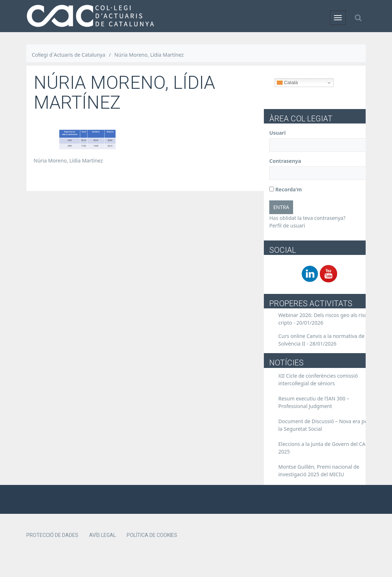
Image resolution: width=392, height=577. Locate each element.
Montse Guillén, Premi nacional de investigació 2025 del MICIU (319, 470)
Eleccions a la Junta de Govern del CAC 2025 (323, 448)
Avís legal (103, 535)
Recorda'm (286, 189)
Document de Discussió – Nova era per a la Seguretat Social (326, 425)
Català (287, 83)
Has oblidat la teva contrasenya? (307, 218)
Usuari (278, 133)
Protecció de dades (52, 535)
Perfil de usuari (287, 225)
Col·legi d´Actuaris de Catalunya (69, 55)
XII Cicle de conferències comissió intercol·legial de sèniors (318, 379)
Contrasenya (285, 161)
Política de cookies (152, 535)
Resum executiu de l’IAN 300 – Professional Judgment (314, 402)
